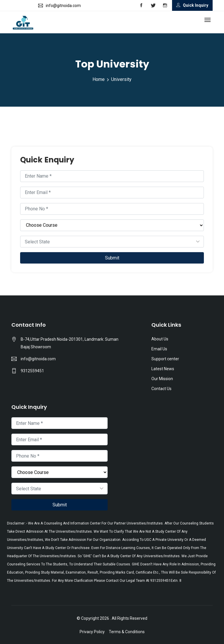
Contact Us (161, 389)
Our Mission (162, 379)
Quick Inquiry (192, 5)
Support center (165, 359)
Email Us (159, 349)
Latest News (163, 369)
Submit (112, 258)
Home (99, 79)
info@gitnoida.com (38, 359)
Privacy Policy (92, 632)
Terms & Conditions (127, 632)
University (121, 79)
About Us (160, 339)
